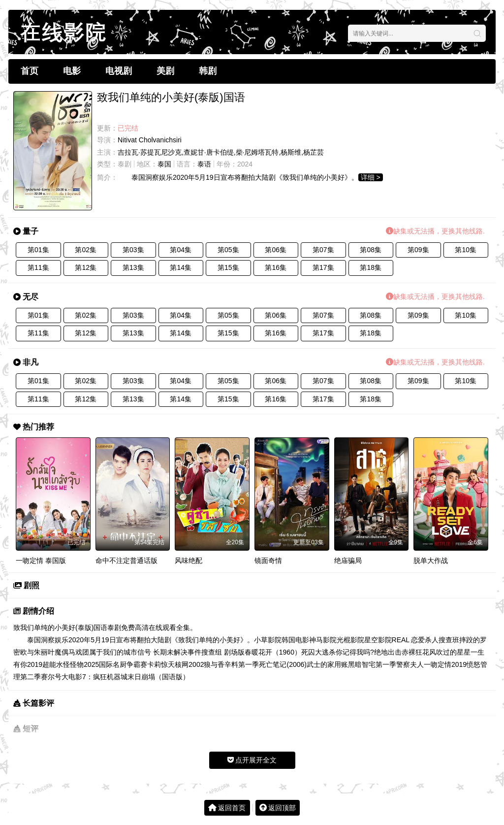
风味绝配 (189, 561)
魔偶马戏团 (72, 652)
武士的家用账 (327, 664)
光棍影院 (350, 640)
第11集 (38, 267)
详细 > (371, 177)
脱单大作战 (431, 561)
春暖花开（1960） (273, 652)
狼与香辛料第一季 (231, 664)
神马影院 (323, 640)
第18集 (371, 267)
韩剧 (208, 71)
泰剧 (125, 164)
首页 (30, 71)
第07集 (323, 250)
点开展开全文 (252, 760)
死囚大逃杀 (318, 652)
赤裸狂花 (415, 652)
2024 (245, 164)
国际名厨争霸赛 (123, 664)
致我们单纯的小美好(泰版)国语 (60, 627)
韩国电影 (295, 640)
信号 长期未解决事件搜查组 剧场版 (191, 652)
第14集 (181, 267)
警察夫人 (410, 664)
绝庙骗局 (348, 561)
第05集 (228, 250)
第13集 (133, 267)
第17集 (323, 267)
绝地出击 (388, 652)
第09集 (418, 250)
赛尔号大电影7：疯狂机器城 (84, 677)
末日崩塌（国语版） (158, 677)
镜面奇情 (268, 561)
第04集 (181, 250)
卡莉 (154, 664)
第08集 (371, 250)
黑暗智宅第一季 (372, 664)
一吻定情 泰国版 (41, 561)
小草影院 (268, 640)
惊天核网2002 (182, 664)
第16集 (276, 267)
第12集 (86, 267)
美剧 (165, 71)
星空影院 (378, 640)
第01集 (38, 250)
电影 (72, 71)
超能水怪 (56, 664)
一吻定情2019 (445, 664)
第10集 (466, 250)
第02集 (86, 250)
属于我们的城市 (113, 652)
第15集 (228, 267)
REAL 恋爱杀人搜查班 (426, 640)
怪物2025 (84, 664)
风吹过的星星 (450, 652)
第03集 (133, 250)
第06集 (276, 250)
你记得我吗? (355, 652)
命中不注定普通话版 (126, 561)
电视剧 (119, 71)
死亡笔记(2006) (283, 664)
